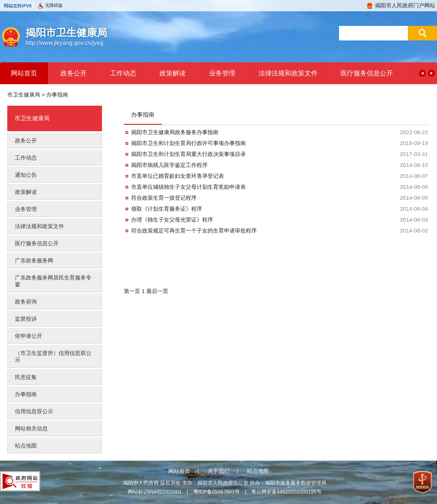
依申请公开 (29, 336)
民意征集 (26, 377)
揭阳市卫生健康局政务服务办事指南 (175, 132)
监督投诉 (26, 319)
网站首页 (24, 73)
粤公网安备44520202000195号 (286, 492)
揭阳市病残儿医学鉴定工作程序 (169, 165)
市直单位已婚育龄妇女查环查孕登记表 (178, 176)
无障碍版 (50, 6)
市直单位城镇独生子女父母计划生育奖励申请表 (188, 187)
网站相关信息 (31, 428)
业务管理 (222, 73)
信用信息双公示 (34, 411)
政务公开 (74, 73)
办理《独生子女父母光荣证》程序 (172, 220)
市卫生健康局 (24, 95)
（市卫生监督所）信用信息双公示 (53, 356)
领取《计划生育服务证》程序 (167, 209)
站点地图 (26, 446)
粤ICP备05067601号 (217, 492)
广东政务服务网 (34, 260)
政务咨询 (26, 302)
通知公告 (26, 175)
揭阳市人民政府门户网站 (401, 5)
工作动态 (123, 73)
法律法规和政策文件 (288, 73)
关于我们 (219, 471)
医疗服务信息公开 (367, 73)
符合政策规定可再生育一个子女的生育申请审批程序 (194, 230)
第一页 (133, 291)
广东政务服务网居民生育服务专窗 (53, 281)
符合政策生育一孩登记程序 (164, 198)
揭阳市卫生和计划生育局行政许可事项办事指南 (188, 143)
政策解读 (173, 73)
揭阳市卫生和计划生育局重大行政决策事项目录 (188, 154)
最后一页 (157, 291)
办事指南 (57, 95)
